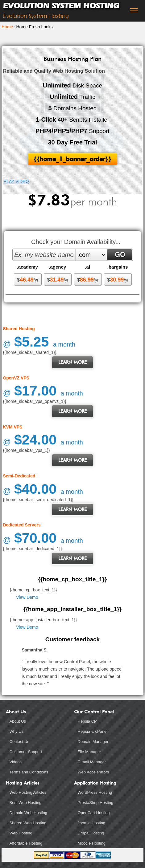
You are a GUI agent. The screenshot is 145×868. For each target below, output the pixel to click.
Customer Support (26, 752)
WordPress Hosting (95, 792)
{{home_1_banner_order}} (72, 159)
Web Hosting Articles (28, 792)
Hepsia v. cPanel (93, 731)
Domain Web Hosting (29, 813)
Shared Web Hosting (28, 823)
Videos (16, 762)
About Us (18, 721)
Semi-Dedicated (19, 476)
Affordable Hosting (26, 843)
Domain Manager (93, 742)
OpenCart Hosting (94, 813)
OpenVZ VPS (16, 378)
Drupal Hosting (91, 833)
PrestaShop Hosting (96, 803)
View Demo (27, 597)
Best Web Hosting (26, 803)
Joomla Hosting (92, 823)
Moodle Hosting (92, 843)
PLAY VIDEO (16, 181)
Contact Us (19, 742)
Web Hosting (21, 833)
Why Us (17, 731)
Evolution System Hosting (61, 6)
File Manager (89, 752)
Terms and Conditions (29, 772)
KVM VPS (12, 427)
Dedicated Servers (22, 525)
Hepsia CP (87, 721)
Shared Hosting (19, 329)
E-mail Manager (92, 762)
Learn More (72, 362)
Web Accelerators (93, 772)
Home (7, 27)
